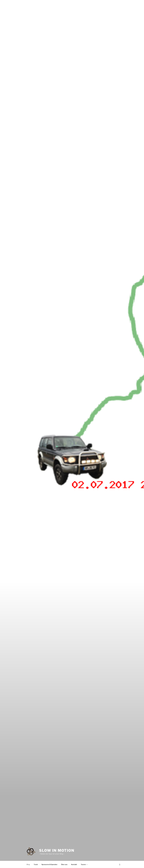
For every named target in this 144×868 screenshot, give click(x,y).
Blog (28, 864)
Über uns (64, 864)
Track (36, 864)
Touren (84, 864)
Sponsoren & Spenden (49, 864)
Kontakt (74, 864)
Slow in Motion (57, 850)
